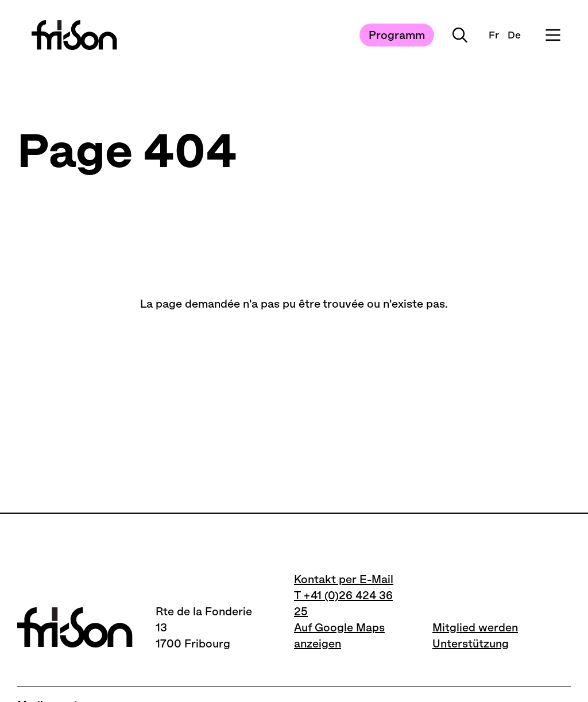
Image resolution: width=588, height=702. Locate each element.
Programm (397, 35)
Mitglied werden (475, 627)
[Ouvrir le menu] (553, 35)
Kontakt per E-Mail (344, 579)
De (514, 35)
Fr (494, 35)
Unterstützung (471, 643)
